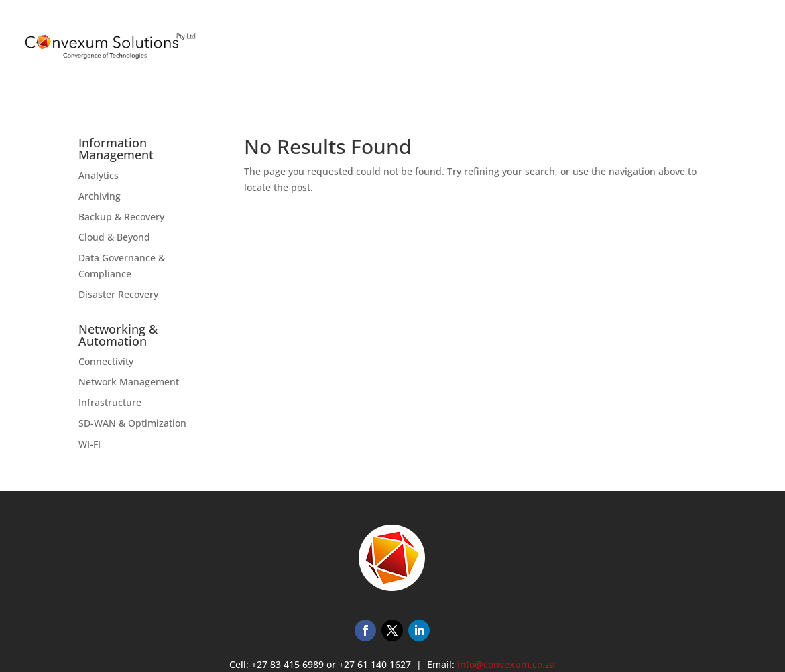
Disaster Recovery (118, 294)
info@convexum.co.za (506, 664)
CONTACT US (737, 56)
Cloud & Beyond (114, 237)
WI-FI (89, 444)
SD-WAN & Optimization (132, 423)
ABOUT (678, 56)
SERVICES (555, 56)
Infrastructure (110, 402)
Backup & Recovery (121, 217)
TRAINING (625, 56)
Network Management (129, 382)
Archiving (100, 196)
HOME (506, 56)
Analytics (99, 175)
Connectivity (106, 361)
